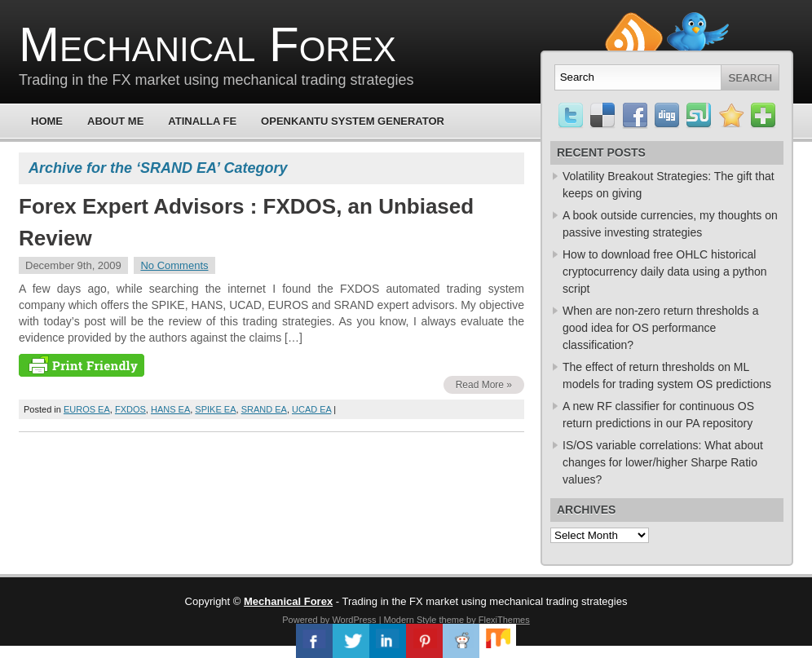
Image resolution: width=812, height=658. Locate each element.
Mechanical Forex (207, 44)
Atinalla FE (202, 121)
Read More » (484, 385)
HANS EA (170, 409)
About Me (115, 121)
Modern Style (410, 620)
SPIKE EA (215, 409)
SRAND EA (264, 409)
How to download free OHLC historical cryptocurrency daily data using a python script (665, 272)
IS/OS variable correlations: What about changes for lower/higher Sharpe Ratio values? (663, 462)
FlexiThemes (504, 620)
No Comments (174, 265)
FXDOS (130, 409)
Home (47, 121)
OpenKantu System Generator (353, 121)
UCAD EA (311, 409)
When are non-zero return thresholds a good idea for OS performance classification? (660, 328)
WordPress (354, 620)
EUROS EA (87, 409)
